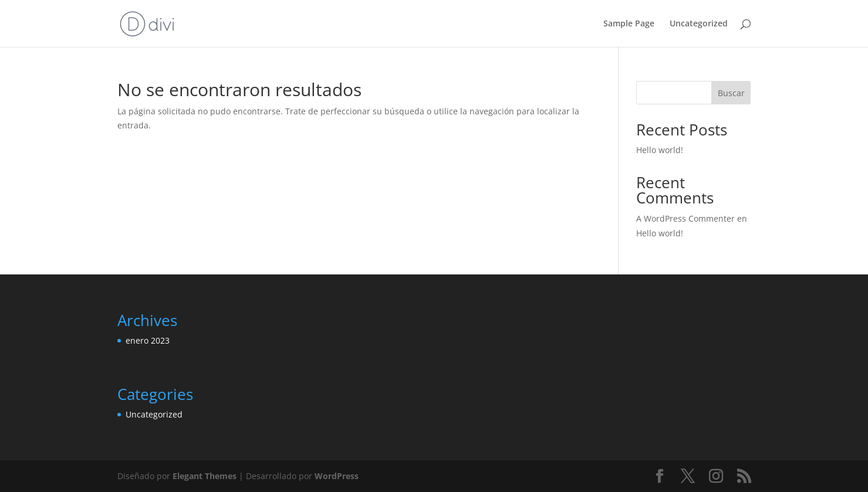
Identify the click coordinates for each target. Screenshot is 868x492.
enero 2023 (148, 340)
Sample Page (629, 24)
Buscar (731, 93)
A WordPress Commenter (685, 218)
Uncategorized (699, 24)
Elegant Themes (205, 476)
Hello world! (660, 150)
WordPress (337, 476)
